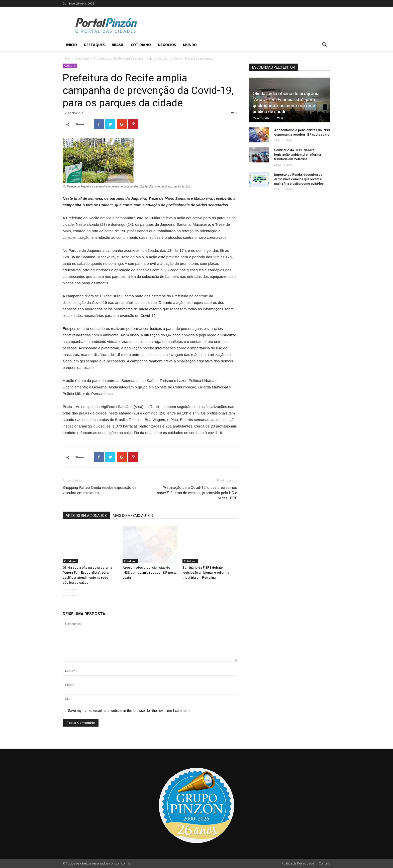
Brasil (118, 45)
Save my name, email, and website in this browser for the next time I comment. (129, 711)
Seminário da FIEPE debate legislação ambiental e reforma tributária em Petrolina (206, 573)
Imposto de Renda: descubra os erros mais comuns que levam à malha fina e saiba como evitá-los (299, 179)
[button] (324, 45)
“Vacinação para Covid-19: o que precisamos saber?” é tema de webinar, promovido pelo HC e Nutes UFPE (197, 493)
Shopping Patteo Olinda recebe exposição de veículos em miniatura (100, 490)
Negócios (167, 45)
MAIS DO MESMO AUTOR (133, 516)
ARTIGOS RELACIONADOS (86, 516)
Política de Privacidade (298, 863)
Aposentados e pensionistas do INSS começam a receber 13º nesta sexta (150, 573)
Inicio (72, 45)
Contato (325, 863)
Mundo (190, 45)
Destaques (94, 45)
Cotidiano (141, 45)
